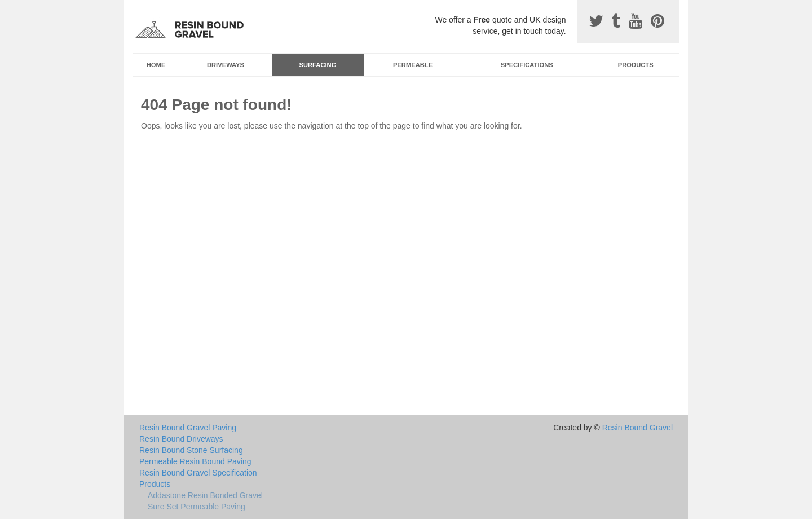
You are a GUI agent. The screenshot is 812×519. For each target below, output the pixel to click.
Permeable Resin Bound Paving (195, 461)
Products (636, 65)
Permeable (413, 65)
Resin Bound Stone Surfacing (191, 450)
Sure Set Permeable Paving (197, 507)
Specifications (527, 65)
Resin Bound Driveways (181, 439)
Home (156, 65)
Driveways (226, 65)
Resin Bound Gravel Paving (188, 428)
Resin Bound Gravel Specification (198, 473)
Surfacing (318, 65)
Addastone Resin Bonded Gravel (205, 495)
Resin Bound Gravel (637, 428)
